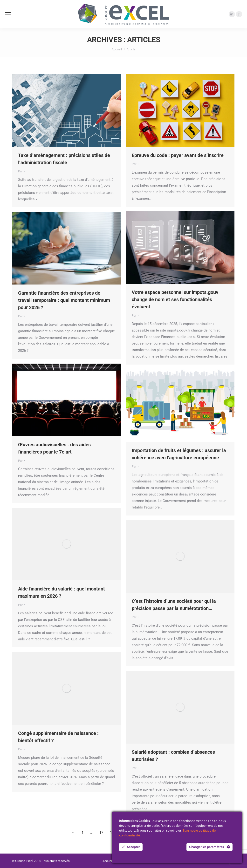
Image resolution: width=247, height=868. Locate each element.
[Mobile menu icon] (8, 14)
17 (101, 833)
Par (20, 171)
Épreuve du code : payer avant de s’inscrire (178, 155)
